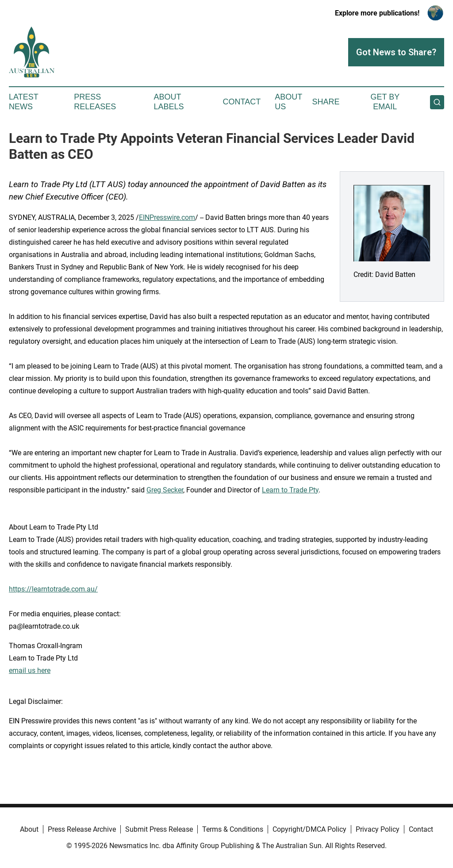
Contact (242, 102)
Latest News (23, 102)
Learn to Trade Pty (290, 490)
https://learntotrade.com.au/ (53, 589)
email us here (30, 670)
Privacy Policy (378, 829)
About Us (288, 102)
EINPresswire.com (167, 217)
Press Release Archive (82, 829)
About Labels (169, 102)
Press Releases (95, 102)
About (29, 829)
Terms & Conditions (233, 829)
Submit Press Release (159, 829)
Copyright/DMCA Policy (309, 829)
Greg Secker (165, 490)
